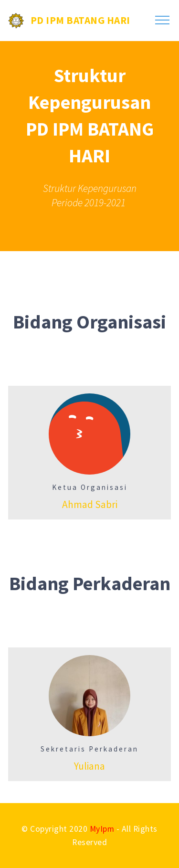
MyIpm (102, 829)
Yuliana (89, 766)
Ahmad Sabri (90, 504)
